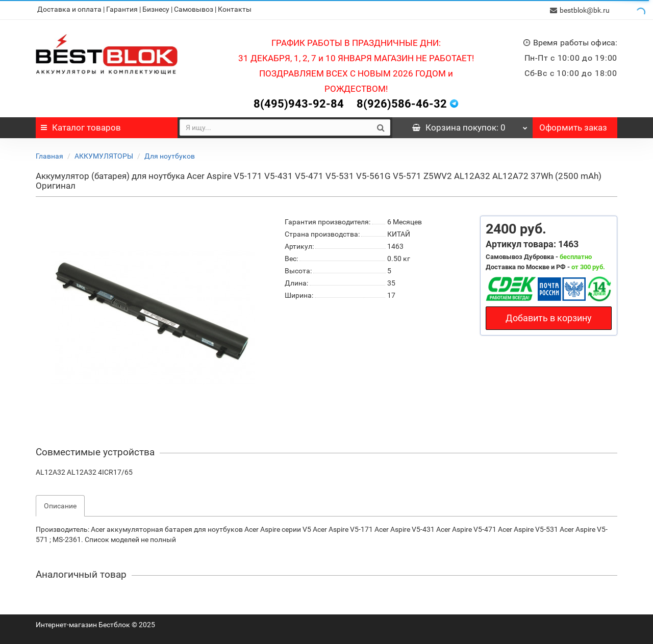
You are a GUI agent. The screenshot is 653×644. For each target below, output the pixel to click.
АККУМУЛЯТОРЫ (104, 155)
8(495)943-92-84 (299, 103)
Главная (49, 155)
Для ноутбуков (170, 155)
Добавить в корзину (549, 317)
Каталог (81, 126)
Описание (60, 505)
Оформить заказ (573, 126)
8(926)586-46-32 (402, 103)
